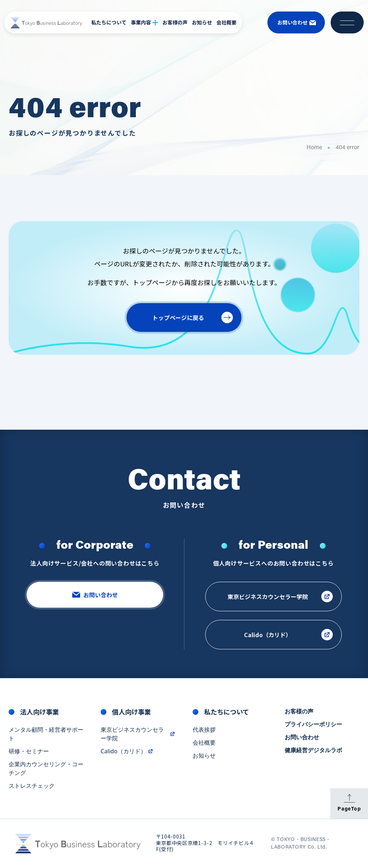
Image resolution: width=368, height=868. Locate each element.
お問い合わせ (302, 738)
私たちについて (109, 22)
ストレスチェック (32, 786)
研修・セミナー (29, 752)
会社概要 (226, 22)
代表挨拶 (204, 730)
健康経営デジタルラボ (313, 751)
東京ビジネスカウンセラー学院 (138, 735)
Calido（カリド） (127, 752)
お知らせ (202, 22)
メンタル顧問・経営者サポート (46, 735)
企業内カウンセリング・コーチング (46, 769)
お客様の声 (175, 22)
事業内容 (144, 22)
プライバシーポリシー (313, 725)
